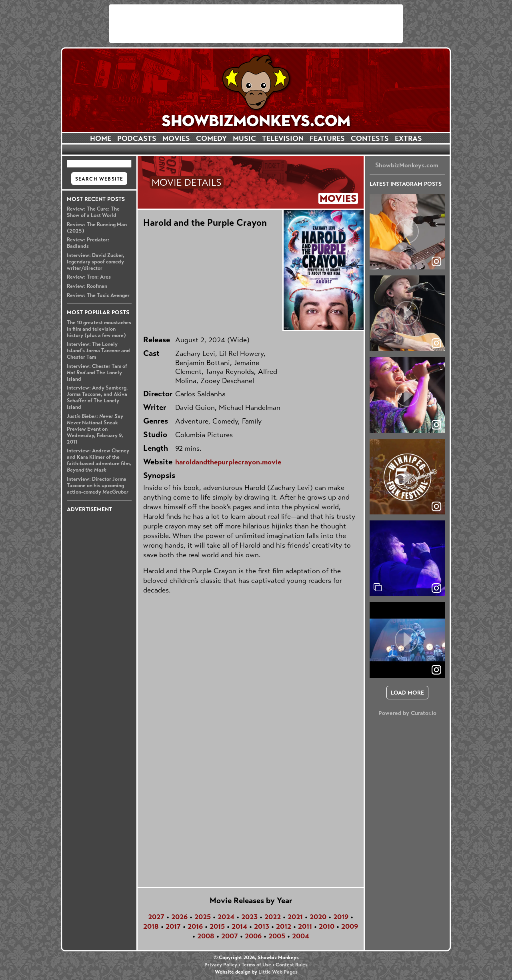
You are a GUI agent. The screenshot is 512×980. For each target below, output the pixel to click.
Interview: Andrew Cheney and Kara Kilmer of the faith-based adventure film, (99, 460)
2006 (253, 936)
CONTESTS (370, 139)
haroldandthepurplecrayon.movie (228, 462)
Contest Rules (292, 965)
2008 (206, 936)
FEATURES (327, 139)
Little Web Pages (278, 972)
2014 (239, 926)
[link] (436, 588)
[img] (407, 558)
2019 (341, 917)
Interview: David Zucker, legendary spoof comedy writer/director (96, 262)
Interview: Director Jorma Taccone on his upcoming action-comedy (98, 486)
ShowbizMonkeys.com (407, 165)
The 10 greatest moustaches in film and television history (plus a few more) (99, 329)
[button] (407, 232)
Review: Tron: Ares (89, 277)
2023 (249, 917)
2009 (350, 926)
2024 (226, 917)
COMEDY (211, 139)
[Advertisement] (256, 24)
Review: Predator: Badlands (88, 243)
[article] (407, 232)
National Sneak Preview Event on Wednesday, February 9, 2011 (95, 429)
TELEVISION (283, 139)
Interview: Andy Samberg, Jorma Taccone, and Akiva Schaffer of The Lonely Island (97, 398)
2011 (305, 926)
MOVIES (176, 139)
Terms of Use (256, 965)
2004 (301, 936)
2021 (295, 917)
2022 (273, 917)
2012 (284, 926)
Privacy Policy (221, 965)
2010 (327, 926)
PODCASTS (137, 139)
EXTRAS (408, 139)
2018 (151, 926)
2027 (156, 917)
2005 (277, 936)
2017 (173, 926)
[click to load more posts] (407, 693)
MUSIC (244, 139)
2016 (195, 926)
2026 (179, 917)
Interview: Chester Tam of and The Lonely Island (97, 373)
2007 (230, 936)
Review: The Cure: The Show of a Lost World (93, 212)
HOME (101, 139)
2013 (262, 926)
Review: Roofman (87, 286)
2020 (318, 917)
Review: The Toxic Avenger (98, 295)
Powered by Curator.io (407, 713)
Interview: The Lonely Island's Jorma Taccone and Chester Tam (98, 351)
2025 (203, 917)
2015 (217, 926)
